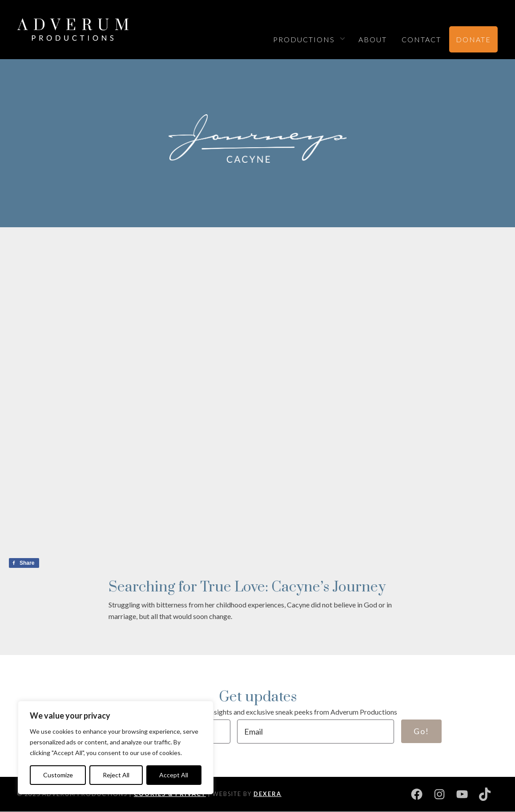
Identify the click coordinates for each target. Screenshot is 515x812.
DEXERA (268, 794)
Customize (58, 775)
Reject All (116, 775)
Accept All (174, 775)
